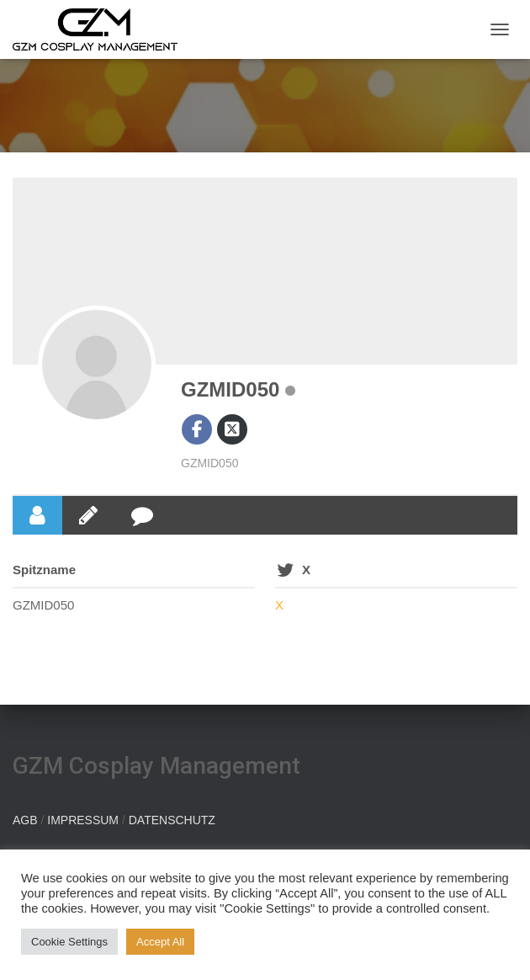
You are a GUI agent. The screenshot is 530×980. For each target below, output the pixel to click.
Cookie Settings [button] (69, 942)
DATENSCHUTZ (172, 820)
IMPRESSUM (83, 820)
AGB (25, 820)
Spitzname (44, 570)
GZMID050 (230, 389)
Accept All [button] (160, 942)
